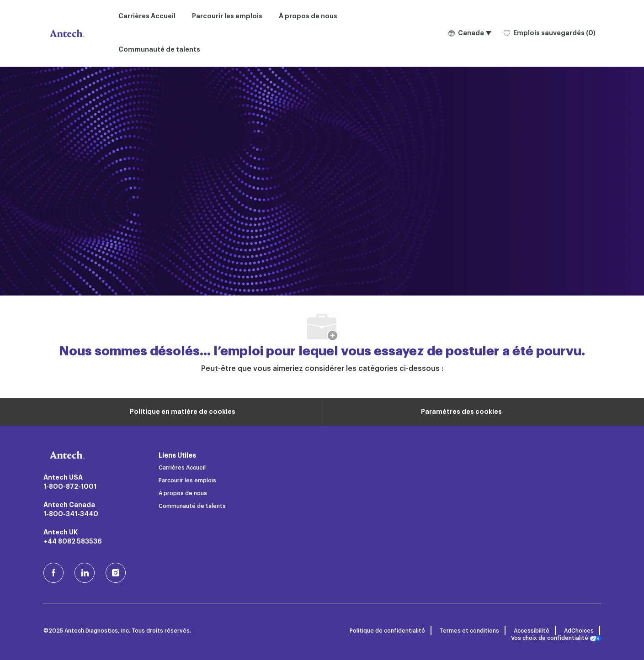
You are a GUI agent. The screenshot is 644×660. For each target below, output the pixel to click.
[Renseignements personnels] (183, 412)
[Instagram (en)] (116, 573)
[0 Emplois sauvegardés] (550, 34)
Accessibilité (532, 631)
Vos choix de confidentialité (556, 638)
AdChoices (579, 631)
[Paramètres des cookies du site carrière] (461, 412)
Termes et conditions (469, 631)
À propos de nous (308, 16)
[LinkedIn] (85, 573)
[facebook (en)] (53, 573)
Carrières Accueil (147, 16)
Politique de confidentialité (387, 631)
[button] (470, 33)
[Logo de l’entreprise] (66, 33)
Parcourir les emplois (227, 16)
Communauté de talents (159, 50)
